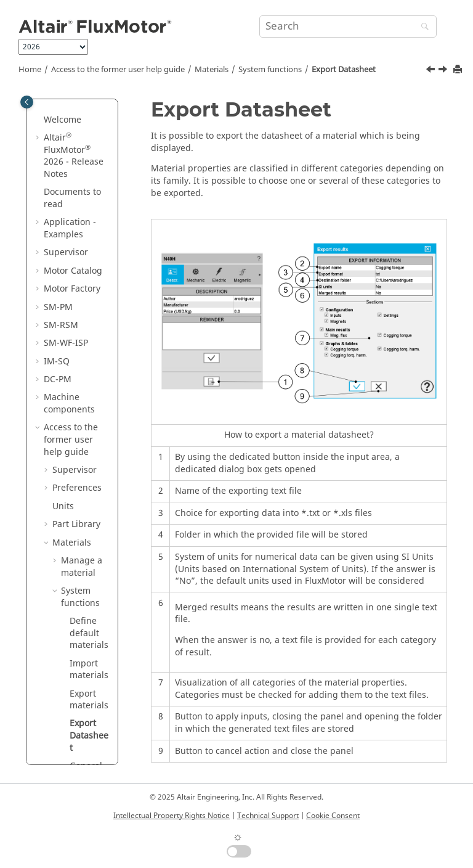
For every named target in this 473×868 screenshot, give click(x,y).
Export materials (89, 489)
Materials (212, 70)
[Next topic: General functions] (444, 71)
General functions (89, 561)
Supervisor (75, 259)
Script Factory (80, 742)
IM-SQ (57, 150)
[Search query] (348, 27)
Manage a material (82, 355)
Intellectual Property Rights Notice (172, 816)
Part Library (76, 313)
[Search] (422, 27)
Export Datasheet (344, 70)
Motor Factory (81, 633)
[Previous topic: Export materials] (432, 71)
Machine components (69, 192)
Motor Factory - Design (81, 657)
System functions (270, 70)
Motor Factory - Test (81, 688)
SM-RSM (61, 114)
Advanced (81, 585)
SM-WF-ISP (66, 132)
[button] (39, 114)
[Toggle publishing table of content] (27, 102)
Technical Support (268, 816)
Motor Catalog (68, 609)
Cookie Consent (333, 816)
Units (63, 295)
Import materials (89, 458)
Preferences (77, 276)
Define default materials (89, 422)
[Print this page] (459, 70)
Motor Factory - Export (81, 718)
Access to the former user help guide (118, 70)
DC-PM (58, 168)
